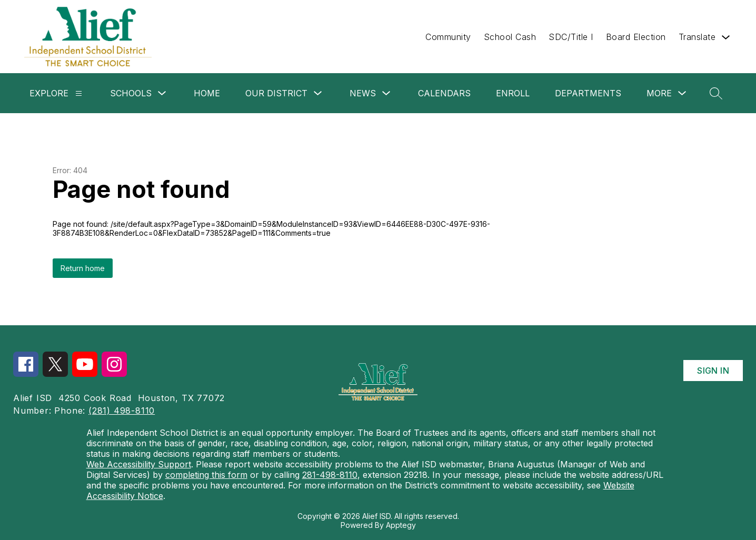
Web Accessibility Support (139, 464)
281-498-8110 (330, 475)
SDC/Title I (571, 37)
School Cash (510, 37)
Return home (83, 268)
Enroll (513, 93)
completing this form (206, 475)
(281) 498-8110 (122, 411)
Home (207, 93)
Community (448, 37)
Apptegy (401, 525)
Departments (588, 93)
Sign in (713, 371)
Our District (276, 93)
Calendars (444, 93)
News (363, 93)
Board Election (636, 37)
